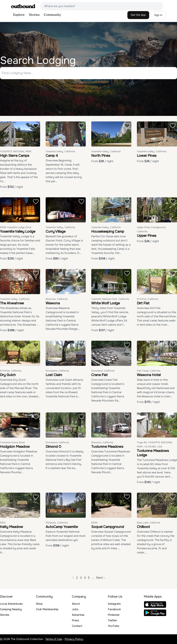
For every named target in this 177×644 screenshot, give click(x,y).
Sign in (158, 15)
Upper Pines (147, 236)
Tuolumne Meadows (107, 447)
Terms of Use (54, 639)
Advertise (78, 615)
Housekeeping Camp (108, 231)
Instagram (114, 604)
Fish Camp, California (149, 371)
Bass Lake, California (149, 523)
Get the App (138, 15)
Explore (19, 15)
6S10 (3, 523)
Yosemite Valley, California (60, 151)
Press (75, 620)
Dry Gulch (8, 375)
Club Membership (47, 609)
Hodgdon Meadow (15, 447)
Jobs (75, 609)
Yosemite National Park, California (110, 299)
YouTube (113, 626)
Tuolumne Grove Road (12, 442)
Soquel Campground (108, 527)
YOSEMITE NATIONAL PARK (16, 151)
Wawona (53, 303)
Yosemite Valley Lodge (18, 231)
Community (52, 15)
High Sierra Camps (15, 156)
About (76, 604)
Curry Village (56, 231)
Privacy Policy (74, 639)
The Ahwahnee (12, 303)
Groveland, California (57, 371)
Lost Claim (54, 375)
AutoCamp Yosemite (62, 527)
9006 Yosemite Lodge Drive (16, 227)
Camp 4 (52, 156)
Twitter (112, 620)
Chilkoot (143, 527)
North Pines (101, 156)
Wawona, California (57, 299)
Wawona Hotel (149, 375)
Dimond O (53, 447)
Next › (100, 578)
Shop (39, 604)
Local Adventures (11, 604)
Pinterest (114, 615)
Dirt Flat (143, 303)
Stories (34, 15)
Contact (77, 626)
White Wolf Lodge (106, 303)
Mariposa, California (57, 523)
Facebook (114, 609)
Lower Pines (147, 156)
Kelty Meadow (11, 527)
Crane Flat (99, 375)
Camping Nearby (11, 609)
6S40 (94, 523)
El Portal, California (148, 299)
